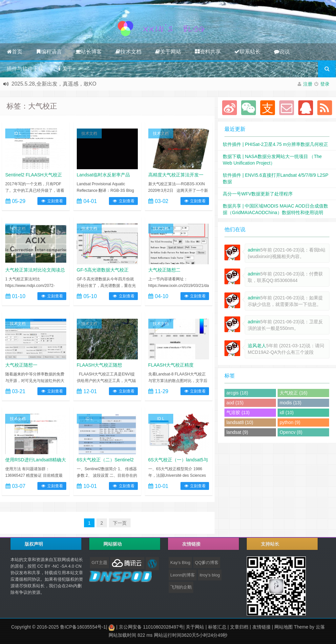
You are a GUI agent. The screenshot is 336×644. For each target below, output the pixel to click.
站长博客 (89, 52)
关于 (65, 69)
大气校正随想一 (21, 365)
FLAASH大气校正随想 (99, 365)
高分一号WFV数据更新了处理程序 (258, 194)
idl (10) (287, 413)
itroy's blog (210, 575)
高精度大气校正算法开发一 (176, 175)
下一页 (120, 523)
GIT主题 (99, 563)
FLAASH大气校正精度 (171, 365)
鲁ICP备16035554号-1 (83, 627)
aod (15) (235, 403)
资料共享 (208, 52)
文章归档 (239, 627)
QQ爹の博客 (207, 563)
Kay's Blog (180, 563)
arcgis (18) (237, 393)
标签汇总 (217, 627)
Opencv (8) (291, 432)
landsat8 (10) (240, 422)
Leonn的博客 (183, 575)
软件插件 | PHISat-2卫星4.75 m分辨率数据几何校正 (275, 144)
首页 (14, 52)
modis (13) (290, 403)
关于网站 (168, 52)
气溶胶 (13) (238, 413)
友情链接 (262, 627)
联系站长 (247, 52)
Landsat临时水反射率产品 (103, 175)
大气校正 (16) (294, 393)
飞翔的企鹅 (181, 587)
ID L (18, 133)
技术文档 (128, 52)
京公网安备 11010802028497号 (151, 627)
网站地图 (283, 627)
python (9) (290, 422)
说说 (282, 52)
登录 (325, 84)
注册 (308, 84)
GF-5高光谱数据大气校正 (103, 270)
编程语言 (49, 52)
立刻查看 (52, 201)
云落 (320, 627)
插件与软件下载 (25, 69)
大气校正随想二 (164, 270)
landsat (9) (237, 432)
